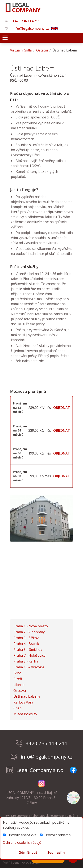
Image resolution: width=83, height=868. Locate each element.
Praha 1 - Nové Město (31, 626)
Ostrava (20, 691)
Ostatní (42, 50)
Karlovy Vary (23, 702)
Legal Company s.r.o (35, 770)
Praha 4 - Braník (26, 644)
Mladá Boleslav (25, 714)
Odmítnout (28, 853)
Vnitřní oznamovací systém (22, 862)
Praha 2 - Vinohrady (29, 632)
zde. (41, 361)
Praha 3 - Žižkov (26, 638)
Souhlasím (56, 853)
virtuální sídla (21, 50)
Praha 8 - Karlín (26, 661)
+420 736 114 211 (22, 21)
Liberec (19, 685)
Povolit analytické (20, 835)
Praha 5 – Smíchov (28, 650)
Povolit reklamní (56, 835)
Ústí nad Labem (27, 696)
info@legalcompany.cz (27, 28)
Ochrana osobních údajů (22, 842)
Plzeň (18, 679)
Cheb (18, 708)
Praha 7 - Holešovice (29, 655)
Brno (17, 673)
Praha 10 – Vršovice (29, 667)
